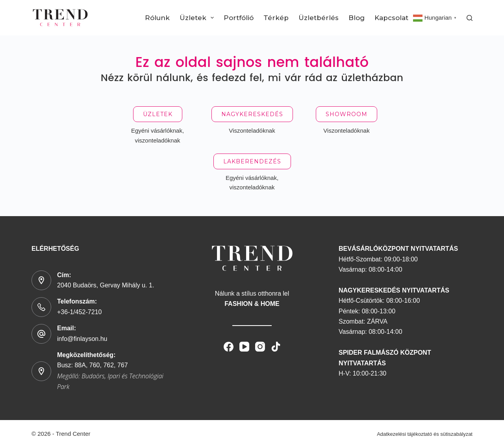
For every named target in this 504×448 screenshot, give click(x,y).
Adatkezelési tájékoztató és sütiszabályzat (425, 434)
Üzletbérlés (319, 18)
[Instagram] (260, 347)
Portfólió (239, 18)
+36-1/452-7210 (79, 312)
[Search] (470, 18)
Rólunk (157, 18)
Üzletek (198, 18)
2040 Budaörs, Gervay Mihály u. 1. (106, 285)
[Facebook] (229, 347)
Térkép (276, 18)
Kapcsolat (391, 18)
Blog (357, 18)
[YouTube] (244, 347)
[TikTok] (276, 347)
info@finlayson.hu (82, 339)
